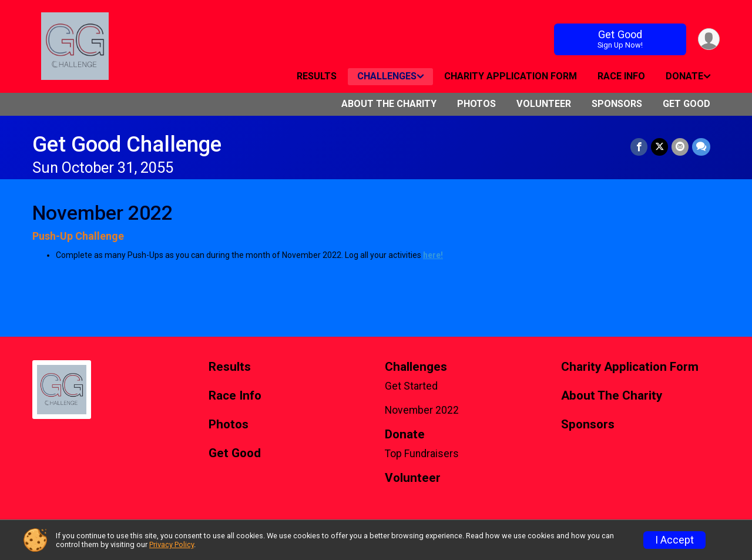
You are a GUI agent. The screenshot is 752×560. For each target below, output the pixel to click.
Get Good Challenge (127, 144)
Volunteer (544, 104)
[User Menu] (709, 39)
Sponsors (617, 104)
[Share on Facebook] (639, 147)
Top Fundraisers (422, 454)
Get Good (620, 39)
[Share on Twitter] (659, 147)
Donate (684, 76)
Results (317, 76)
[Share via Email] (680, 147)
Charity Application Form (511, 76)
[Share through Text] (701, 147)
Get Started (411, 386)
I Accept (674, 540)
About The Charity (389, 104)
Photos (476, 104)
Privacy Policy (172, 544)
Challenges (387, 76)
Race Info (621, 76)
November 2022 (422, 410)
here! (433, 255)
